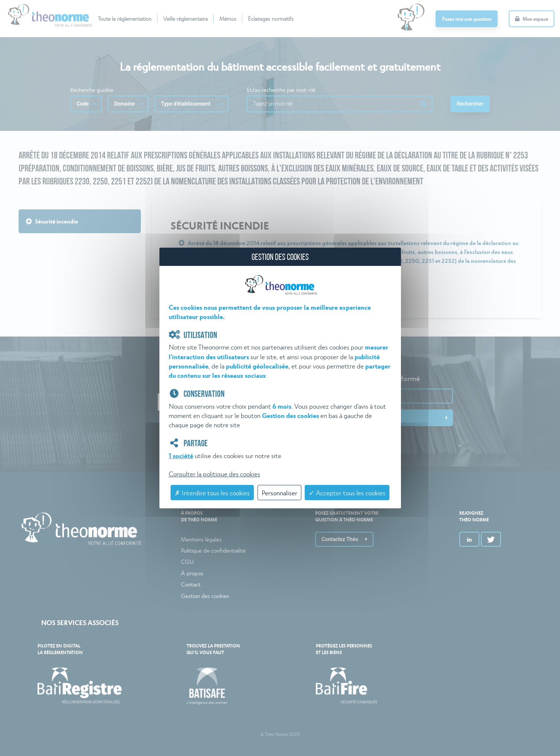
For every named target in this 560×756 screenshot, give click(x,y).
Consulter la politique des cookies (214, 474)
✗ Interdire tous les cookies (212, 493)
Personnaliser (279, 493)
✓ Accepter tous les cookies (347, 493)
